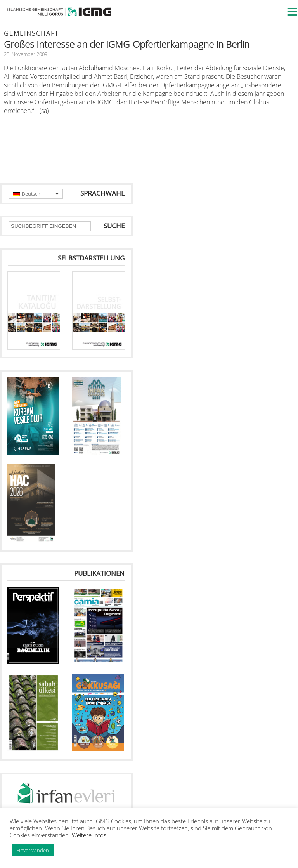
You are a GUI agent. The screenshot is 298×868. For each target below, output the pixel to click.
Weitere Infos (89, 835)
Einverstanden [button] (33, 850)
